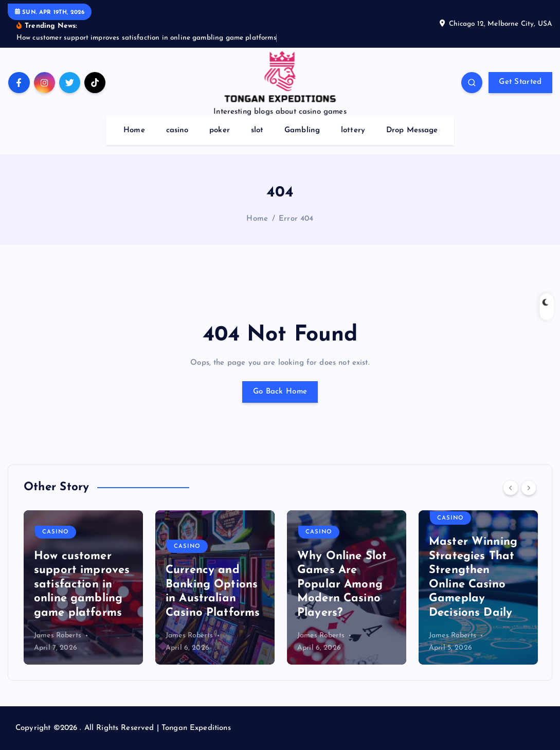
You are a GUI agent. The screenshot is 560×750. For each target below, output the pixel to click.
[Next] (529, 488)
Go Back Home (280, 392)
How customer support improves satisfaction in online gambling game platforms (82, 585)
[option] (83, 587)
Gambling (302, 130)
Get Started (520, 82)
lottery (353, 130)
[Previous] (511, 488)
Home (134, 130)
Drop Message (412, 130)
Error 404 (296, 219)
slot (257, 130)
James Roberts (58, 636)
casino (177, 130)
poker (220, 130)
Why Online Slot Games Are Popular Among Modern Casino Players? (342, 585)
